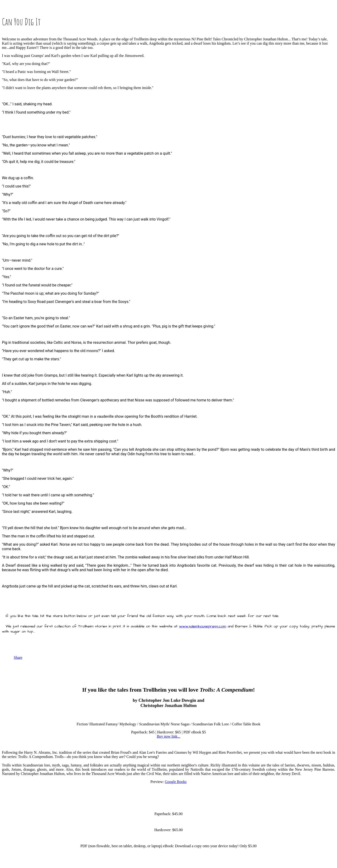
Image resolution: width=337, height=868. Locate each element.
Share (18, 657)
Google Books (176, 782)
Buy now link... (168, 736)
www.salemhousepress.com (203, 626)
